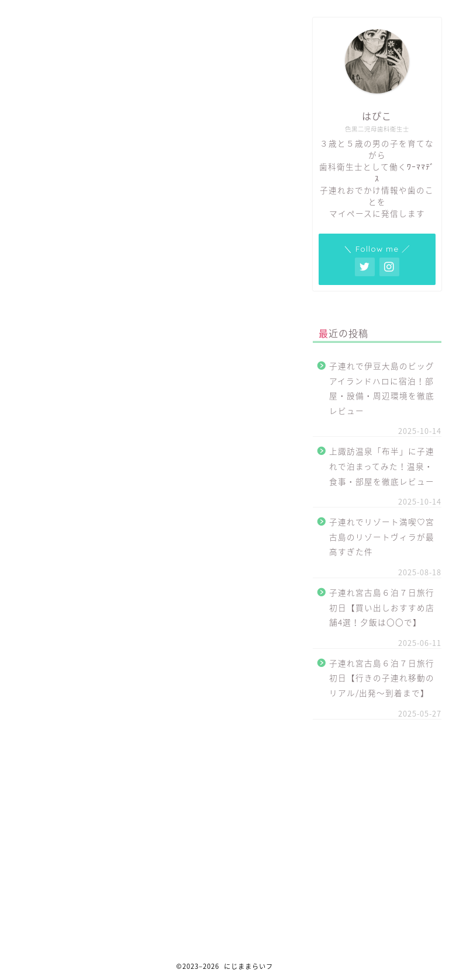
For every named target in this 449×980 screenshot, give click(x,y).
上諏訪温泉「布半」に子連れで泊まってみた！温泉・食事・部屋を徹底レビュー (382, 466)
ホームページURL (108, 203)
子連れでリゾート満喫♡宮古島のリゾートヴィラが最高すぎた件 (382, 536)
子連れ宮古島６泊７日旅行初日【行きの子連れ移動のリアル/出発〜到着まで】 (382, 678)
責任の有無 (97, 214)
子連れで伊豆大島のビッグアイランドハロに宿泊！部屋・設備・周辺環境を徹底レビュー (382, 388)
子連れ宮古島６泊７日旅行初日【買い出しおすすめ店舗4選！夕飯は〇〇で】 (382, 607)
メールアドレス (83, 191)
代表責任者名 (57, 178)
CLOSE (255, 153)
